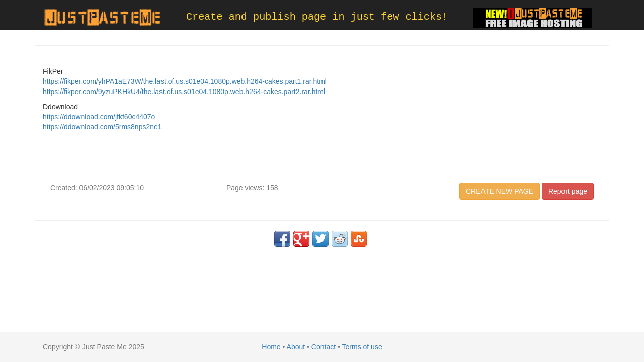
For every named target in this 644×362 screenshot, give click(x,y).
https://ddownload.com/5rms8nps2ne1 (102, 127)
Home (271, 347)
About (296, 347)
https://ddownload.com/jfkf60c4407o (99, 117)
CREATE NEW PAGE (500, 191)
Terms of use (362, 347)
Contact (324, 347)
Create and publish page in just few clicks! (317, 17)
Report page (568, 191)
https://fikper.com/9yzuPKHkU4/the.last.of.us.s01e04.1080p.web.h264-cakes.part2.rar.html (184, 92)
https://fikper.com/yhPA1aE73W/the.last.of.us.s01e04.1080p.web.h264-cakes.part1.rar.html (185, 81)
